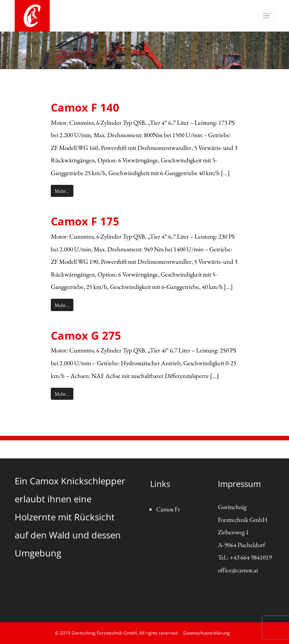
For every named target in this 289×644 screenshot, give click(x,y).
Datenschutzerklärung (207, 633)
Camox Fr (168, 509)
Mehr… (62, 191)
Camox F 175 (85, 221)
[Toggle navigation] (267, 16)
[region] (144, 50)
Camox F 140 (85, 107)
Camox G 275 (86, 335)
